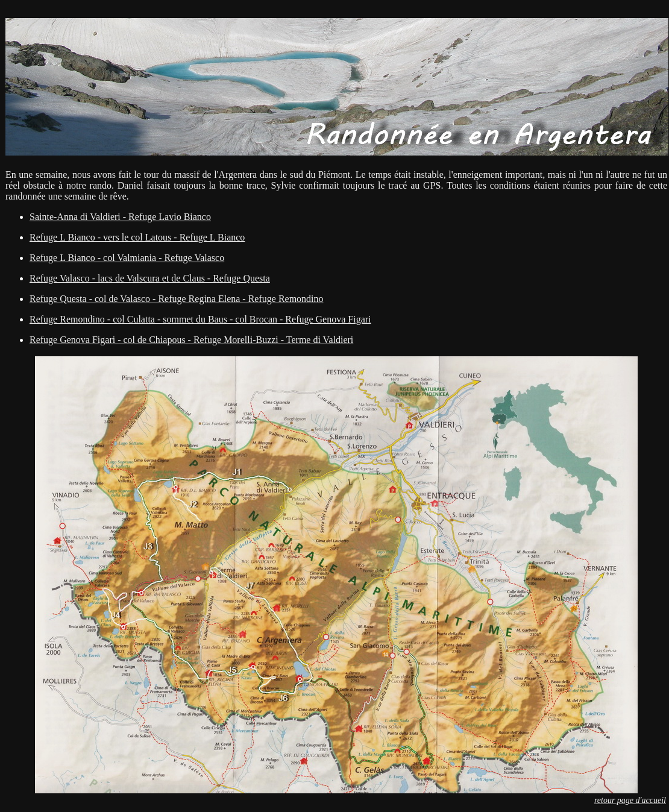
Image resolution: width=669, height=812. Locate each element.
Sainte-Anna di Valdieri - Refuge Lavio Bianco (120, 217)
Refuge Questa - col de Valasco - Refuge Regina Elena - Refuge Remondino (177, 299)
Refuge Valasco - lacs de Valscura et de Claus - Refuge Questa (150, 278)
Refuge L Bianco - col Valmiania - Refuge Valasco (127, 258)
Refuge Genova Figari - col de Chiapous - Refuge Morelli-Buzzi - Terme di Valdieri (191, 340)
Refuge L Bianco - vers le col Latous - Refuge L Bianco (137, 237)
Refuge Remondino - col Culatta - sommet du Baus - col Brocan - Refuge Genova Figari (200, 319)
